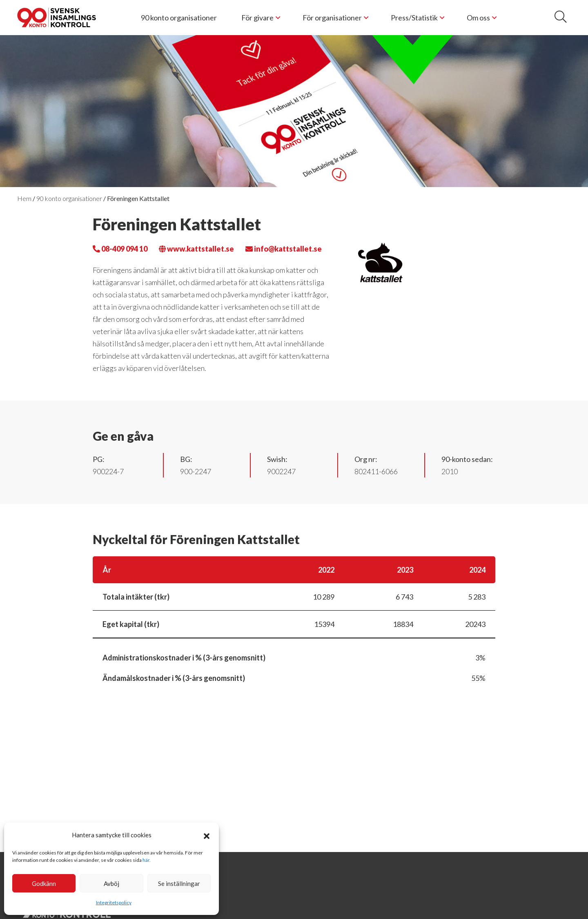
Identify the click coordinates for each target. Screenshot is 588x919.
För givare (257, 18)
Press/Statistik (414, 18)
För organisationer (332, 18)
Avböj (111, 883)
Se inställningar (179, 883)
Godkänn (44, 883)
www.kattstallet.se (196, 249)
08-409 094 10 (120, 249)
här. (147, 860)
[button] (207, 835)
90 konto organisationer (179, 18)
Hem (24, 198)
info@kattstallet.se (284, 249)
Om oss (478, 18)
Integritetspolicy (114, 902)
